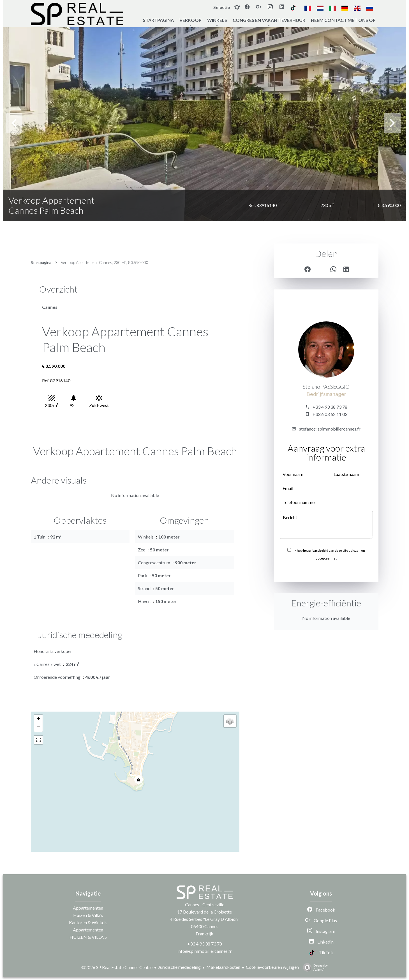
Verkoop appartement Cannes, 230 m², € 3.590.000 (105, 262)
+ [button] (38, 719)
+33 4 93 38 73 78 (330, 407)
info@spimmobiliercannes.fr (205, 951)
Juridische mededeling (179, 967)
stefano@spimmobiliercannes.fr (330, 429)
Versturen (326, 570)
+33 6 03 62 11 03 (330, 414)
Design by (314, 967)
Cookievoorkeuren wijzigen (272, 967)
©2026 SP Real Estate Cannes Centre (117, 967)
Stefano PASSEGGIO (326, 387)
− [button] (38, 728)
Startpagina (41, 262)
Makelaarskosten (223, 967)
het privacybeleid (316, 550)
